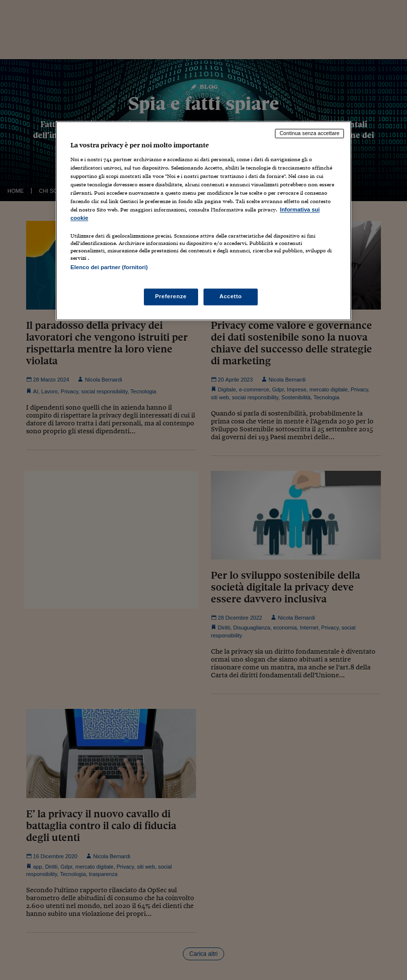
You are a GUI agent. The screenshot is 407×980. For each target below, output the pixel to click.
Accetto (231, 296)
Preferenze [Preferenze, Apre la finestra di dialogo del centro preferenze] (171, 296)
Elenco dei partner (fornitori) (109, 268)
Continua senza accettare (309, 134)
